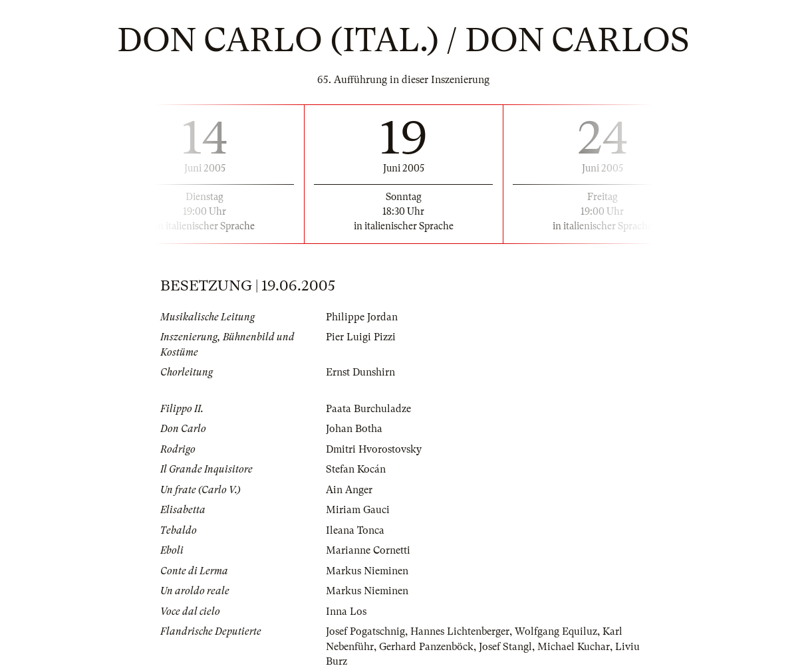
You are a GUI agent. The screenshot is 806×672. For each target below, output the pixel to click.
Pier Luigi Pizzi (361, 337)
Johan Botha (354, 429)
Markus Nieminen (367, 571)
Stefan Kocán (356, 469)
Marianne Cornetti (368, 550)
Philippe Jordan (362, 317)
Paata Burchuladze (368, 409)
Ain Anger (349, 490)
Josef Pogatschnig (365, 631)
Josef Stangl (505, 647)
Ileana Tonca (355, 530)
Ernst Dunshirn (360, 372)
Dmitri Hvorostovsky (374, 449)
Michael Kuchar (574, 647)
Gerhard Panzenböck (426, 647)
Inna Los (346, 612)
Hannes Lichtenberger (460, 631)
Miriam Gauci (358, 510)
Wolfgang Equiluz (556, 631)
